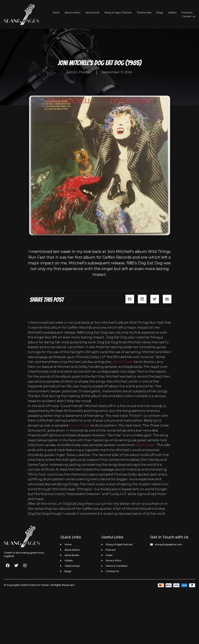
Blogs (160, 12)
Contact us (189, 16)
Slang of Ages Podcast (118, 12)
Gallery (172, 12)
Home (56, 12)
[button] (130, 299)
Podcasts (187, 12)
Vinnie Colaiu (123, 362)
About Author (72, 12)
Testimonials (144, 12)
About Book (92, 12)
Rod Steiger (145, 445)
